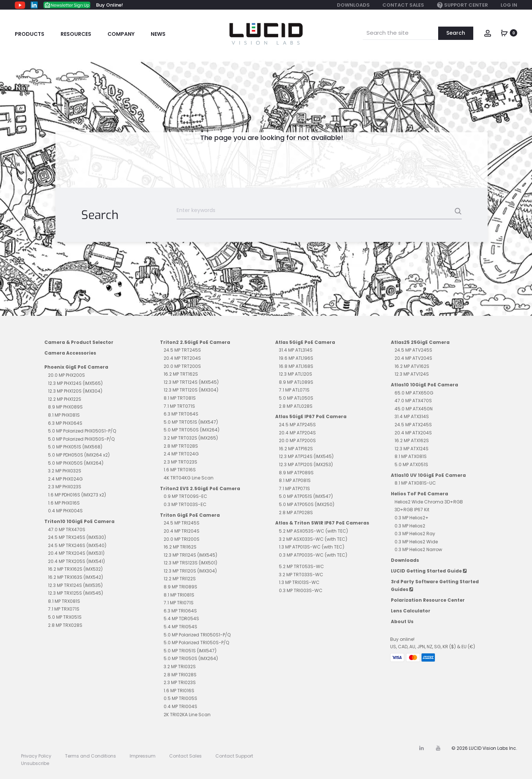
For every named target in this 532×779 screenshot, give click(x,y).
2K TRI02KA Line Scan (187, 715)
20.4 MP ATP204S (297, 433)
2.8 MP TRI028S (180, 675)
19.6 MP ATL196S (296, 358)
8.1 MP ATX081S (411, 456)
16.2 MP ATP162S (296, 449)
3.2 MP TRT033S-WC (301, 575)
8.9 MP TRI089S (180, 587)
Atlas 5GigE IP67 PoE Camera (311, 416)
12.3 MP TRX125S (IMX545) (76, 593)
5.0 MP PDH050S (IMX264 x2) (79, 455)
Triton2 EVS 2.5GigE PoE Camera (200, 488)
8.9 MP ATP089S (296, 473)
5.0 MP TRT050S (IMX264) (192, 430)
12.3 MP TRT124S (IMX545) (191, 382)
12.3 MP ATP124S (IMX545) (306, 456)
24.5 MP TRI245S (182, 523)
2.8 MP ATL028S (296, 406)
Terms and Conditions (91, 756)
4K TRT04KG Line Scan (189, 478)
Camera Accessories (70, 353)
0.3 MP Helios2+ (412, 518)
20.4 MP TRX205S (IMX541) (76, 561)
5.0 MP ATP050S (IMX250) (307, 504)
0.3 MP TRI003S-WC (301, 590)
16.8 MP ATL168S (296, 366)
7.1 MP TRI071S (179, 603)
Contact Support (234, 756)
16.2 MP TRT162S (181, 374)
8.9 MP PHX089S (65, 407)
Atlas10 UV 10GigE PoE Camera (428, 475)
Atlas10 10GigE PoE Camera (424, 385)
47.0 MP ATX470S (413, 401)
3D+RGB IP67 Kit (412, 510)
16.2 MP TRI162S (180, 547)
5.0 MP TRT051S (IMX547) (191, 422)
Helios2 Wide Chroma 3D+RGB (429, 502)
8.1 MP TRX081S (64, 601)
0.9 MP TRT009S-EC (185, 496)
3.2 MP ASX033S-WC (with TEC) (313, 539)
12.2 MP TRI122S (180, 579)
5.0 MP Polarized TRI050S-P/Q (196, 643)
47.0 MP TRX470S (67, 529)
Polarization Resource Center (428, 600)
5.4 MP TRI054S (180, 627)
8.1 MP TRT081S (180, 398)
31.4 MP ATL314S (296, 350)
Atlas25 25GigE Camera (420, 342)
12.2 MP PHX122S (65, 399)
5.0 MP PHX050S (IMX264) (76, 463)
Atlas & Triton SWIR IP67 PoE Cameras (322, 523)
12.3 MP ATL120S (296, 374)
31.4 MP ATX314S (412, 416)
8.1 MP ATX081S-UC (415, 483)
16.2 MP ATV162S (412, 366)
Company (121, 34)
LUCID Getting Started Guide (429, 571)
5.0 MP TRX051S (65, 617)
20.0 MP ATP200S (297, 440)
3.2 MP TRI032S (180, 667)
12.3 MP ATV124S (412, 374)
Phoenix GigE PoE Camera (76, 367)
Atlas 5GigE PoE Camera (305, 342)
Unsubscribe (35, 763)
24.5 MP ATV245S (413, 350)
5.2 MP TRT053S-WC (301, 566)
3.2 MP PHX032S (65, 471)
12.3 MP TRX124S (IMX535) (75, 585)
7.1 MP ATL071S (294, 390)
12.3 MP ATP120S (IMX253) (306, 464)
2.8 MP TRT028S (181, 446)
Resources (76, 34)
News (158, 34)
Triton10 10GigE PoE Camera (79, 521)
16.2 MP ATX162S (412, 440)
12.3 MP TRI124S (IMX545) (190, 555)
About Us (402, 621)
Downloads (353, 5)
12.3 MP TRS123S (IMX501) (190, 563)
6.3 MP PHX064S (65, 423)
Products (30, 34)
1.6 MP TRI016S (179, 691)
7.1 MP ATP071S (294, 488)
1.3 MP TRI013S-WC (299, 582)
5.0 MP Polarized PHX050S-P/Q (81, 439)
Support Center (462, 5)
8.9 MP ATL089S (296, 382)
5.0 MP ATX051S (411, 464)
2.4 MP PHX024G (65, 479)
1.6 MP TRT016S (180, 470)
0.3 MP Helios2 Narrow (418, 549)
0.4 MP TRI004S (180, 706)
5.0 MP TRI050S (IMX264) (191, 658)
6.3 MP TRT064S (181, 414)
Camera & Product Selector (79, 342)
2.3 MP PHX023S (65, 487)
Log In (509, 5)
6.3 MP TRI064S (180, 611)
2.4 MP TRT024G (181, 454)
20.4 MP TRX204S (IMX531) (76, 553)
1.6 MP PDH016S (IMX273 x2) (77, 495)
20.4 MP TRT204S (182, 358)
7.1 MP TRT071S (179, 406)
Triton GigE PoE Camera (190, 515)
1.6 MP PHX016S (64, 503)
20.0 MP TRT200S (182, 366)
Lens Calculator (411, 611)
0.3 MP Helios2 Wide (416, 542)
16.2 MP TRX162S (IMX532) (75, 569)
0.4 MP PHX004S (65, 511)
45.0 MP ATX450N (414, 409)
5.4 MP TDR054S (181, 619)
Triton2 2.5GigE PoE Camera (195, 342)
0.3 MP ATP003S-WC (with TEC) (313, 555)
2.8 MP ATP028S (296, 512)
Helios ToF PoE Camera (420, 494)
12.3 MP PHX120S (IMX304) (75, 391)
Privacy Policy (36, 756)
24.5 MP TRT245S (182, 350)
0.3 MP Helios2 (410, 526)
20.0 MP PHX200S (66, 375)
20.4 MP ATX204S (413, 433)
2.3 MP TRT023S (180, 462)
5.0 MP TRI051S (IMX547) (190, 651)
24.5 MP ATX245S (413, 425)
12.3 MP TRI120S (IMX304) (190, 571)
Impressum (143, 756)
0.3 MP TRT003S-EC (185, 504)
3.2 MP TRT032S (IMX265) (191, 438)
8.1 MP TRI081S (179, 595)
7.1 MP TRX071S (64, 609)
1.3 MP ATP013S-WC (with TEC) (312, 547)
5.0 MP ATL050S (296, 398)
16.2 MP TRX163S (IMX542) (76, 577)
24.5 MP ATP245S (297, 425)
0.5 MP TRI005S (180, 698)
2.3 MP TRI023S (180, 682)
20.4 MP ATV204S (413, 358)
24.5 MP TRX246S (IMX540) (77, 545)
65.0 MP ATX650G (414, 393)
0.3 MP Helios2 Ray (415, 534)
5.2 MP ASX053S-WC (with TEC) (313, 531)
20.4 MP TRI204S (182, 531)
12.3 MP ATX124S (412, 449)
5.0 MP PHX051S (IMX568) (75, 447)
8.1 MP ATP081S (295, 480)
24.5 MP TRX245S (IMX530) (77, 537)
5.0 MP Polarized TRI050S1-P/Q (197, 635)
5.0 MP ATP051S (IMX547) (306, 496)
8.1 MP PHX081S (64, 415)
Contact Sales (403, 5)
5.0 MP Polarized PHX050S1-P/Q (82, 431)
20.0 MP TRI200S (182, 539)
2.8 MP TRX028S (65, 625)
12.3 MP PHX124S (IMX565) (75, 383)
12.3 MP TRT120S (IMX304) (191, 390)
